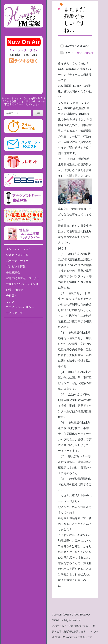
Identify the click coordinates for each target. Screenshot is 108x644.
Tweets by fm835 (23, 323)
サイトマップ (14, 313)
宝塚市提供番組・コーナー (23, 278)
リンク (10, 301)
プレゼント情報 (16, 266)
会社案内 (12, 296)
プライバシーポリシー (20, 307)
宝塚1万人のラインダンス (22, 284)
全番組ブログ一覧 (17, 255)
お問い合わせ (14, 290)
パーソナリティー (17, 261)
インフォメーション (19, 249)
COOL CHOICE (85, 53)
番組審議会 (13, 272)
